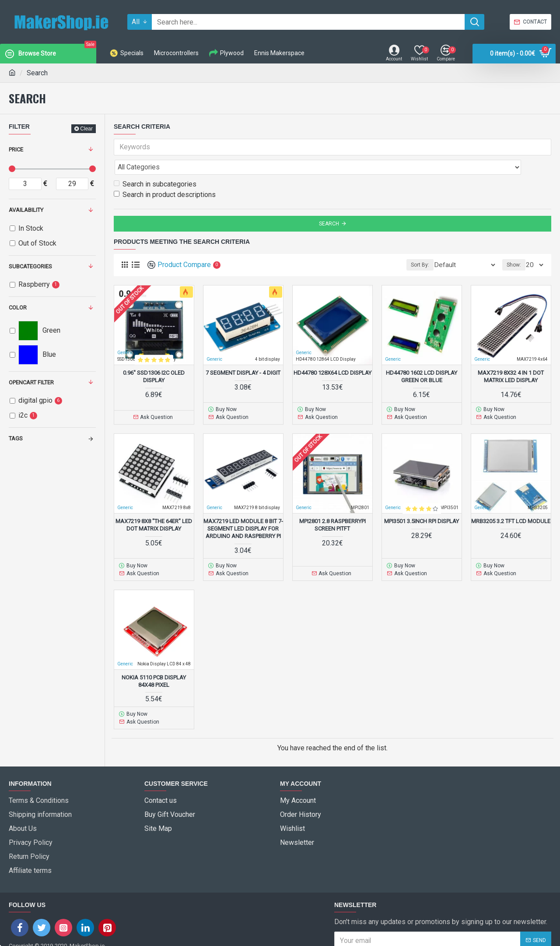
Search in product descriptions (165, 175)
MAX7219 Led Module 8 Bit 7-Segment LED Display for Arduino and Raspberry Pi (243, 508)
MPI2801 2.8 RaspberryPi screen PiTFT (332, 504)
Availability (26, 210)
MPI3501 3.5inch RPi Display (422, 501)
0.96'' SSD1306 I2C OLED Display (154, 357)
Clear (86, 129)
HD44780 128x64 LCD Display (332, 353)
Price (16, 149)
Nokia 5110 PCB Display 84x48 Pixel (154, 658)
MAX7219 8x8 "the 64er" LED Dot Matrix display (154, 504)
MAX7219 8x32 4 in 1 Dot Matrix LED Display (511, 357)
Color (18, 308)
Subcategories (30, 266)
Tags (16, 438)
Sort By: (435, 246)
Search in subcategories (155, 165)
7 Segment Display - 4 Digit (243, 353)
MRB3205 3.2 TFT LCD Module (511, 501)
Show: (516, 246)
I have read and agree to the (405, 911)
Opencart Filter (31, 382)
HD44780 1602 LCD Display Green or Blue (422, 357)
